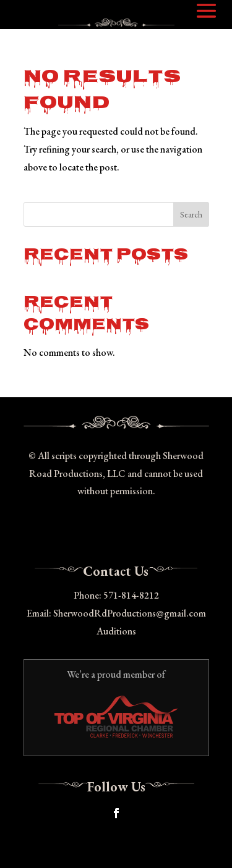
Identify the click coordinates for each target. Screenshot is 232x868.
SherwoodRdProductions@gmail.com (130, 613)
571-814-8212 (131, 595)
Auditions (116, 631)
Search (191, 214)
